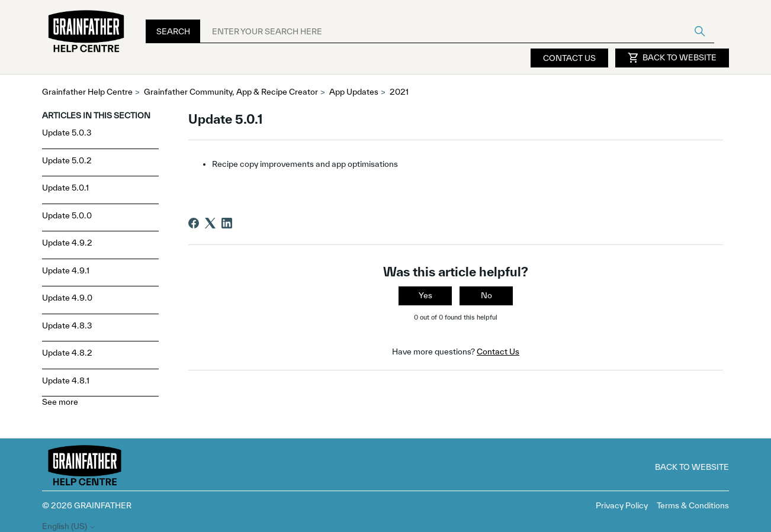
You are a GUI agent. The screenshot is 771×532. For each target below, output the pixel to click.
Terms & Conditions (693, 505)
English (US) (69, 526)
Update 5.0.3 (67, 133)
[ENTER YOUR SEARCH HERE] (457, 31)
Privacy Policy (622, 505)
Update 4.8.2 (67, 353)
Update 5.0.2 (67, 160)
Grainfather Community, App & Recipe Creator (231, 92)
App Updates (354, 92)
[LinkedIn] (227, 223)
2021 (399, 92)
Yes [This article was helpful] (425, 295)
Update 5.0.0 (67, 215)
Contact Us (569, 58)
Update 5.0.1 (65, 188)
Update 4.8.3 (67, 325)
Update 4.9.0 (67, 298)
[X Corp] (210, 223)
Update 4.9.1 (66, 270)
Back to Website (672, 58)
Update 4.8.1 (66, 381)
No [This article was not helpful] (486, 295)
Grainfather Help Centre (87, 92)
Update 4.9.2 (67, 243)
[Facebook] (194, 223)
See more (60, 402)
